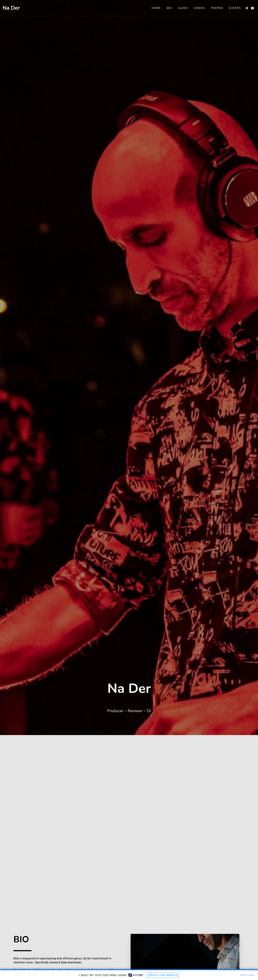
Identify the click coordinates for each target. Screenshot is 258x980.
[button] (247, 8)
